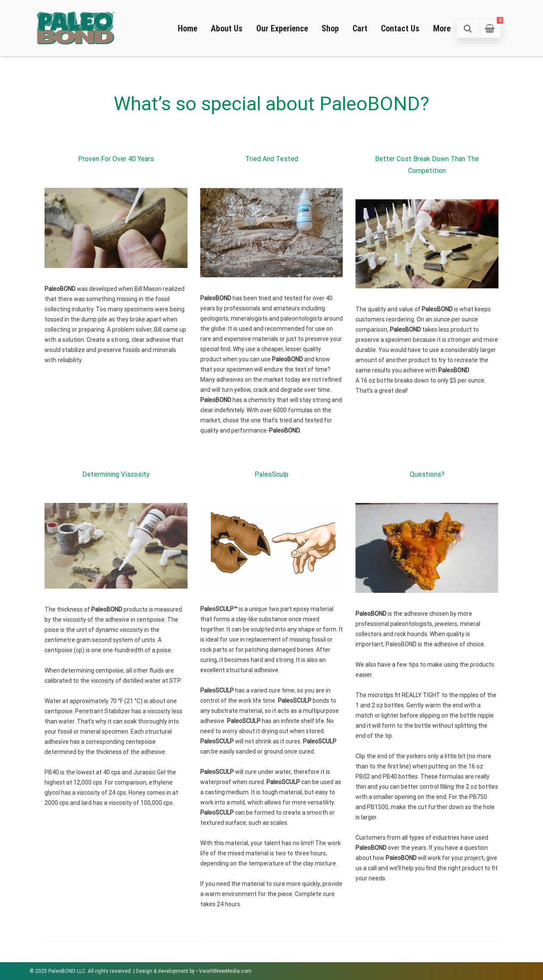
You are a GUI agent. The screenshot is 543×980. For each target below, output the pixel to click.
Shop (330, 28)
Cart (360, 28)
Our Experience (282, 28)
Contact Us (400, 28)
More (442, 28)
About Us (227, 28)
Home (188, 28)
